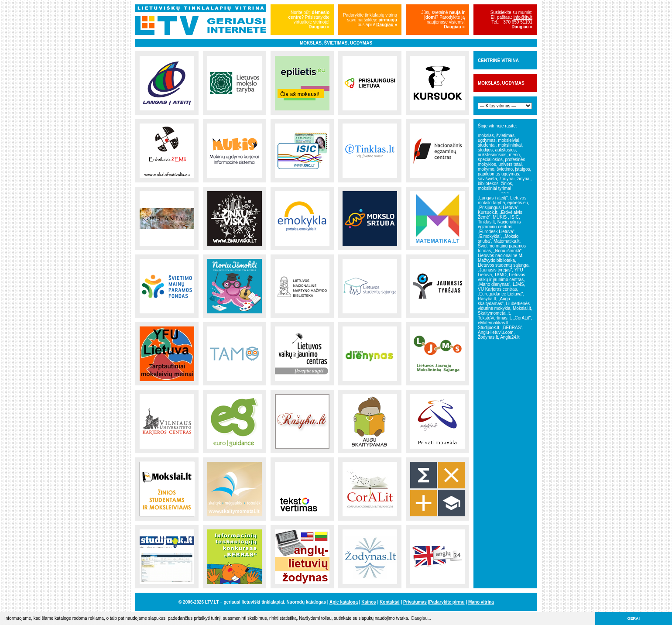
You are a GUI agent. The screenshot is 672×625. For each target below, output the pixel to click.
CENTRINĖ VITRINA (498, 60)
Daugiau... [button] (421, 618)
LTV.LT (212, 602)
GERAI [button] (634, 618)
